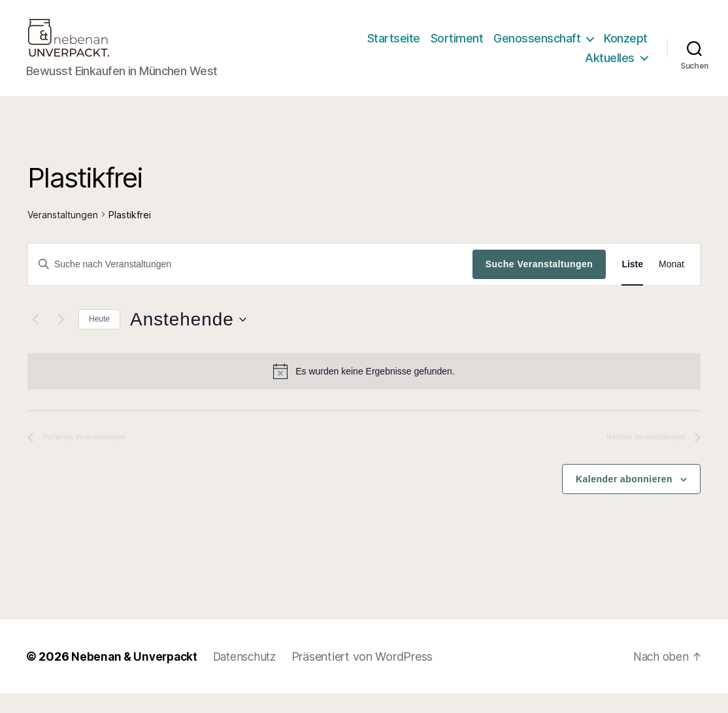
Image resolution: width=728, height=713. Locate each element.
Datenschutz (252, 676)
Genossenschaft (537, 48)
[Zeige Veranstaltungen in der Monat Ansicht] (671, 284)
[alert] (364, 391)
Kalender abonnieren (624, 499)
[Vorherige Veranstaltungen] (35, 339)
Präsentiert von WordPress (372, 676)
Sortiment (457, 48)
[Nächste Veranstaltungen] (61, 339)
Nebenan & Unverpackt (137, 676)
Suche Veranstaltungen (539, 284)
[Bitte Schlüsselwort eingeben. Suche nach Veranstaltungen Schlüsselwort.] (250, 284)
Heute (99, 339)
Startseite (394, 48)
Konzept (626, 48)
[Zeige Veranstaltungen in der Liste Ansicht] (632, 284)
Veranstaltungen (63, 234)
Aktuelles (610, 68)
